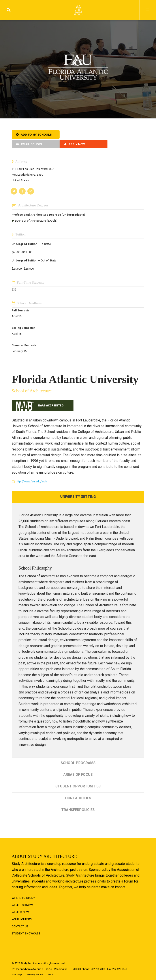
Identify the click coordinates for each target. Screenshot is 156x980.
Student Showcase (26, 933)
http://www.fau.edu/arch (31, 481)
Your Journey (22, 919)
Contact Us (20, 926)
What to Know (22, 905)
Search (8, 10)
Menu (148, 10)
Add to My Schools (36, 135)
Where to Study (23, 898)
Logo (78, 10)
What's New (20, 912)
